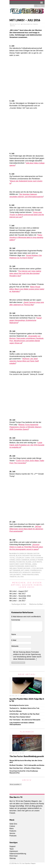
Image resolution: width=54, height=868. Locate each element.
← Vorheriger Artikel (18, 604)
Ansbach (15, 553)
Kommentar (16, 620)
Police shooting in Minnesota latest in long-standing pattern (26, 237)
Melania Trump (16, 568)
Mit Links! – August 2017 (19, 591)
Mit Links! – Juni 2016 (18, 598)
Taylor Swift (15, 575)
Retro (12, 829)
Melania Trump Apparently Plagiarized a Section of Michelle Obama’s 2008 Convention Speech (25, 427)
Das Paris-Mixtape (16, 711)
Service (13, 26)
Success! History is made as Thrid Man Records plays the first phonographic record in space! (26, 547)
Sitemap (13, 858)
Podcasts (13, 836)
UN (18, 577)
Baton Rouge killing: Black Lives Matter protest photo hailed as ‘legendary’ (27, 289)
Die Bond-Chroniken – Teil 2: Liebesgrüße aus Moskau (27, 765)
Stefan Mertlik (27, 24)
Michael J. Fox (29, 568)
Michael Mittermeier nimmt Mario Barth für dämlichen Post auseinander (26, 529)
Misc (36, 24)
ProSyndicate (16, 572)
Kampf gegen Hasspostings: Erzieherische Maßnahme (26, 320)
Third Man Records (30, 575)
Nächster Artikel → (37, 604)
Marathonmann (17, 566)
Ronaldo (27, 572)
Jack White (37, 562)
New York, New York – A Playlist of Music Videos (25, 768)
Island (29, 562)
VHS (22, 577)
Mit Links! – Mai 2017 (18, 594)
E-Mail (14, 640)
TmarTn (13, 577)
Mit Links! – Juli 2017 (17, 601)
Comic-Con (30, 558)
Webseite (15, 646)
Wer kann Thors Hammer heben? (20, 717)
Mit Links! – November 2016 (20, 596)
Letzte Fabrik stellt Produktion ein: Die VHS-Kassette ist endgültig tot (27, 445)
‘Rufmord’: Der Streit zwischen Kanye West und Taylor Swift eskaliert (24, 361)
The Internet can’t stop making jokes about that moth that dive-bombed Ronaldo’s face (25, 273)
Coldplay (20, 558)
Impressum (14, 851)
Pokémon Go (36, 570)
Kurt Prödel (26, 564)
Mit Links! (25, 570)
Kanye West (15, 564)
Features (13, 831)
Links (34, 564)
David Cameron (22, 560)
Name (14, 634)
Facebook (20, 562)
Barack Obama (26, 553)
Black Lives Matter (24, 556)
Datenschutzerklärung (18, 854)
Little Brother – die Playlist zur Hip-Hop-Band (24, 714)
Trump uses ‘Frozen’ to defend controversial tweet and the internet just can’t (27, 215)
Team (12, 849)
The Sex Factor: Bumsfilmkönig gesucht (27, 756)
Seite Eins (13, 824)
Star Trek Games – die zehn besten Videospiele (25, 720)
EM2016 (12, 562)
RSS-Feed (13, 856)
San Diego (36, 572)
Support (12, 846)
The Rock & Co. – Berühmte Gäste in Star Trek (24, 708)
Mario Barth (31, 566)
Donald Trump (36, 560)
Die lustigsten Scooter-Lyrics (19, 705)
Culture (12, 826)
